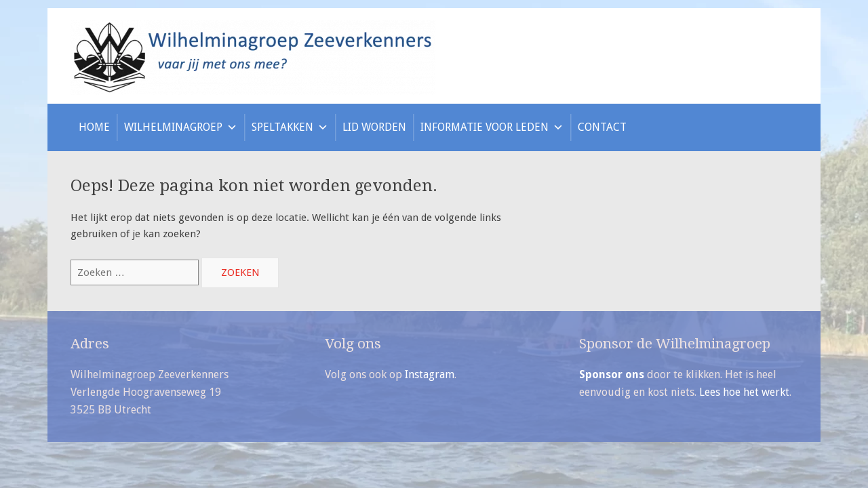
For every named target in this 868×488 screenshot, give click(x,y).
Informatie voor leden (492, 127)
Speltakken (290, 127)
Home (94, 127)
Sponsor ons (612, 374)
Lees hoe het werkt (744, 392)
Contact (602, 127)
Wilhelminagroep (181, 127)
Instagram (430, 374)
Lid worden (374, 127)
